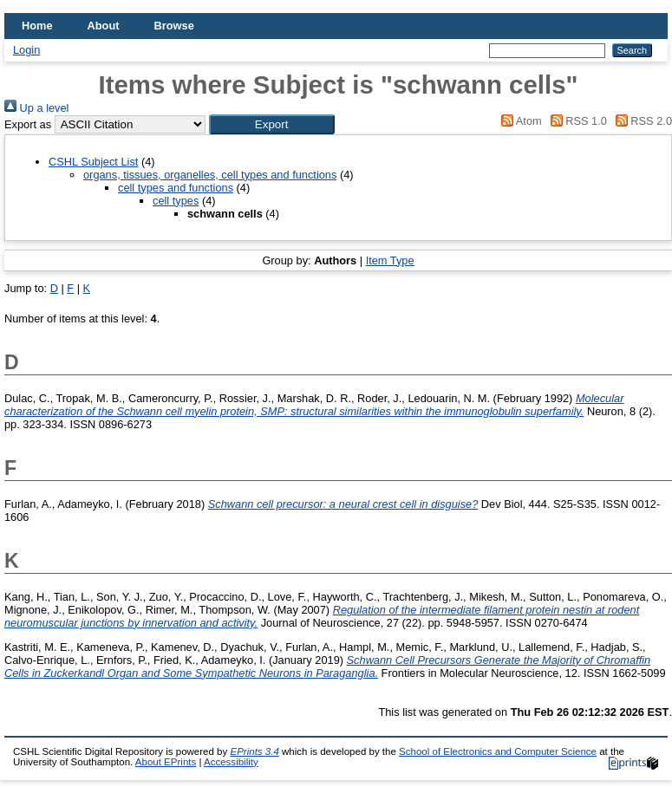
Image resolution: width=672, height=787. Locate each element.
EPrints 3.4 (254, 751)
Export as (28, 124)
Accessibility (231, 762)
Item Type (390, 260)
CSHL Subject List (93, 162)
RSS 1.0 (576, 121)
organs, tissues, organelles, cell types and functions (210, 175)
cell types (176, 201)
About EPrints (166, 762)
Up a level (36, 108)
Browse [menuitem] (174, 26)
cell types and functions (176, 188)
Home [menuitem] (37, 26)
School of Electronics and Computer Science (498, 751)
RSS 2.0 (641, 121)
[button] (272, 124)
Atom (519, 121)
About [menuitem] (104, 26)
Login (26, 50)
